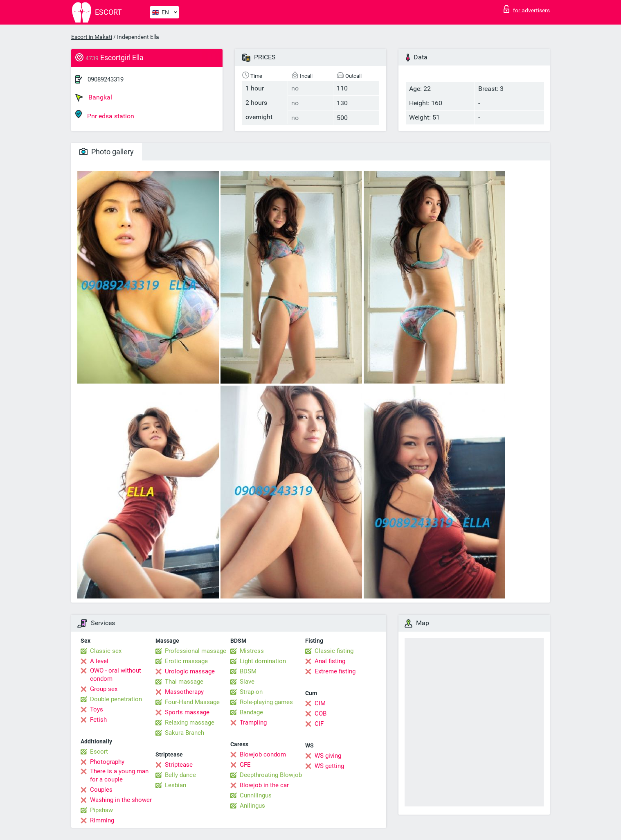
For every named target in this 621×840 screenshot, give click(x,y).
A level (99, 661)
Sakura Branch (184, 733)
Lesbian (175, 785)
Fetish (98, 720)
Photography (107, 762)
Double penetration (116, 699)
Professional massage (196, 651)
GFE (245, 765)
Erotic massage (186, 661)
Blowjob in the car (264, 785)
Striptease (179, 765)
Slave (247, 682)
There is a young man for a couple (119, 775)
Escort (99, 752)
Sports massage (187, 712)
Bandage (251, 712)
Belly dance (180, 775)
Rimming (102, 820)
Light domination (263, 661)
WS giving (328, 756)
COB (321, 714)
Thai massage (184, 682)
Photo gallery (107, 152)
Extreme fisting (335, 671)
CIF (319, 724)
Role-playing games (266, 702)
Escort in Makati (92, 37)
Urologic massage (190, 671)
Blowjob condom (263, 754)
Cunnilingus (256, 795)
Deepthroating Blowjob (271, 775)
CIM (320, 703)
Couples (101, 790)
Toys (97, 709)
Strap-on (251, 692)
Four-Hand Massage (192, 702)
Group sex (104, 689)
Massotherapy (184, 692)
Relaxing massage (190, 723)
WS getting (329, 766)
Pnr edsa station (105, 115)
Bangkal (94, 97)
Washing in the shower (121, 800)
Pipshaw (101, 810)
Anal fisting (330, 661)
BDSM (248, 671)
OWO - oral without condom (116, 675)
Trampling (253, 723)
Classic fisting (334, 651)
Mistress (252, 651)
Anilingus (252, 806)
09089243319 (106, 79)
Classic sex (106, 651)
